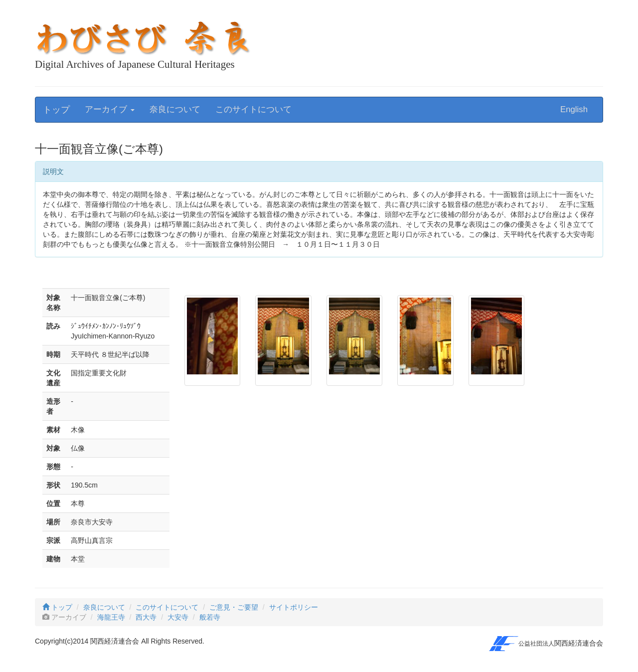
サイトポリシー (294, 607)
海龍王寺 (111, 617)
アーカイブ (110, 109)
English (574, 109)
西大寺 (146, 617)
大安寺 (178, 617)
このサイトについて (253, 109)
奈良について (175, 109)
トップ (56, 110)
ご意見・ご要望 (234, 607)
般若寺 (210, 617)
